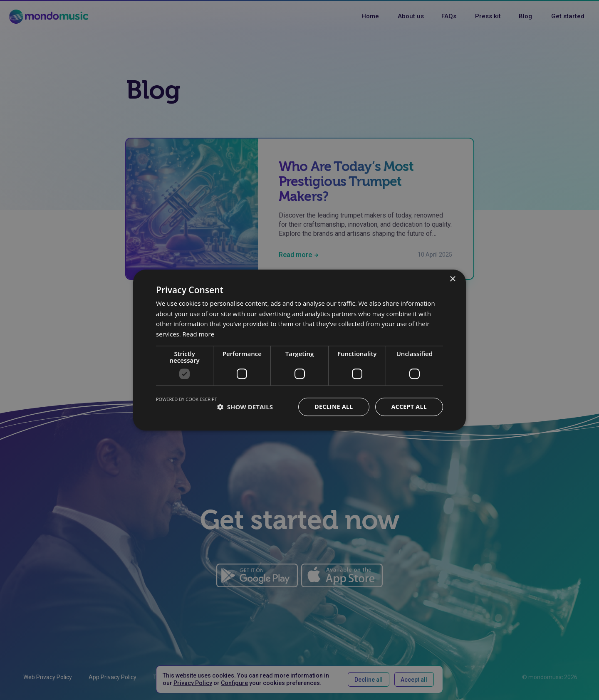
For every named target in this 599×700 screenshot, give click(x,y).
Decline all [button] (334, 407)
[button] (245, 407)
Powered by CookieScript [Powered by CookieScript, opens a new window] (187, 399)
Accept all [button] (409, 407)
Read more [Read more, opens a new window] (199, 334)
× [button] (452, 279)
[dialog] (299, 350)
